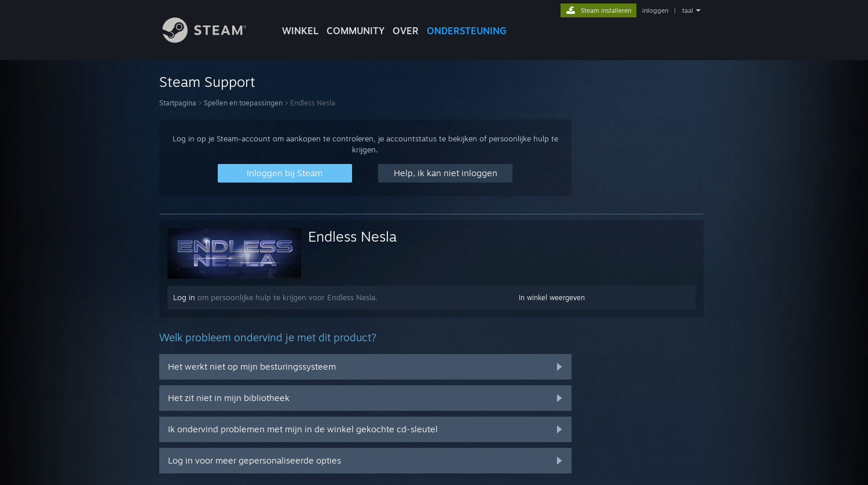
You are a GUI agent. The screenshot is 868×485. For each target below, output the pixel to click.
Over (406, 31)
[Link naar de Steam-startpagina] (213, 40)
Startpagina (178, 103)
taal (688, 10)
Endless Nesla (352, 236)
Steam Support (207, 82)
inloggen (655, 10)
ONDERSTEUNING (467, 31)
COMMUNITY (356, 31)
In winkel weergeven (552, 298)
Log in (184, 297)
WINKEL (300, 31)
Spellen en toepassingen (243, 103)
